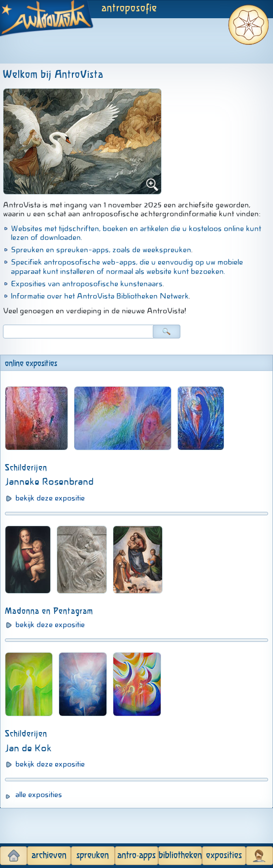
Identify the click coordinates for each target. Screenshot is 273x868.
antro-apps (136, 856)
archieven (49, 856)
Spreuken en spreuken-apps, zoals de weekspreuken (101, 250)
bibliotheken (180, 856)
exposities (224, 856)
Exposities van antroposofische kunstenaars (87, 284)
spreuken (93, 856)
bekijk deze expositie (50, 498)
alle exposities (39, 795)
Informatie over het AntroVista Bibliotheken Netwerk (100, 296)
